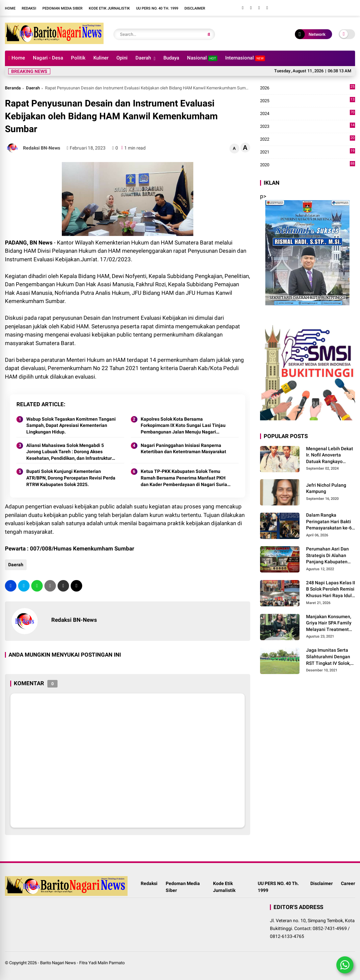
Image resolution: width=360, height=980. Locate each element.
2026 (308, 88)
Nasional (202, 58)
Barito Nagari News (58, 963)
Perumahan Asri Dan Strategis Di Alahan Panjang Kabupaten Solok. (327, 556)
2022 (308, 139)
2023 (308, 127)
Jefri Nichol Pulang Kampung (326, 488)
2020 (308, 165)
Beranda (13, 88)
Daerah (143, 58)
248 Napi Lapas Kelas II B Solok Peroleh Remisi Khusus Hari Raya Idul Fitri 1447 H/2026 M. (331, 590)
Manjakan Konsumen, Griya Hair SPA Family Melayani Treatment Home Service (329, 623)
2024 (308, 114)
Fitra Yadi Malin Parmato (102, 963)
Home (10, 8)
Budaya (171, 58)
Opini (122, 58)
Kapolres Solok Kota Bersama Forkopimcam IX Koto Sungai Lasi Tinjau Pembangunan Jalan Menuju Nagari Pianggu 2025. (183, 426)
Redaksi (29, 8)
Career (348, 883)
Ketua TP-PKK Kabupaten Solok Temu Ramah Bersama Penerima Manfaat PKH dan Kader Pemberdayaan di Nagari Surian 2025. (185, 478)
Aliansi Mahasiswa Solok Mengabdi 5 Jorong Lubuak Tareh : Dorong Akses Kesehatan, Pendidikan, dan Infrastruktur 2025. (69, 452)
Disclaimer (195, 8)
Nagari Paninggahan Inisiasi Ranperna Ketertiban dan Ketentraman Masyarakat (183, 449)
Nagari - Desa (48, 58)
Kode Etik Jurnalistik (109, 8)
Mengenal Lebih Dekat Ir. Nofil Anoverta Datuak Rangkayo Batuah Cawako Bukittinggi (330, 455)
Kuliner (101, 58)
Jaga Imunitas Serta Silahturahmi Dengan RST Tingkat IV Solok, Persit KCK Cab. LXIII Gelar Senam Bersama (329, 657)
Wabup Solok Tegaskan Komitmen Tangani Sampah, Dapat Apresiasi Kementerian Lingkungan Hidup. (71, 425)
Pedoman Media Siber (62, 8)
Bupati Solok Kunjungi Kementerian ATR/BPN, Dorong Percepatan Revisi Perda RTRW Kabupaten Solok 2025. (71, 478)
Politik (78, 58)
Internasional (245, 58)
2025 (308, 101)
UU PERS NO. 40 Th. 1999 (157, 8)
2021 (308, 152)
